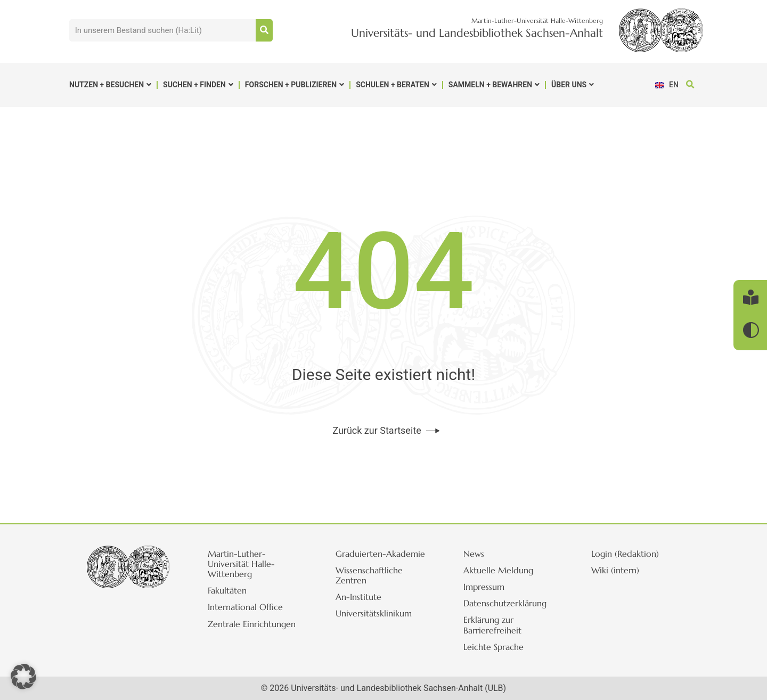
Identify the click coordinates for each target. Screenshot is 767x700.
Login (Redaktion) (625, 554)
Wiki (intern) (615, 570)
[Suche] (264, 30)
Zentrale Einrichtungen (252, 624)
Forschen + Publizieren (295, 85)
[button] (690, 85)
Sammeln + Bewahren (494, 85)
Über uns (573, 85)
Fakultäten (227, 590)
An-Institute (358, 597)
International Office (245, 607)
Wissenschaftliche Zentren (369, 575)
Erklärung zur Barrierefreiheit (492, 625)
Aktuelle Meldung (498, 570)
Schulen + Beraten (396, 85)
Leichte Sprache (493, 647)
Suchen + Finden (198, 85)
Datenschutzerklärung (505, 603)
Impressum (484, 587)
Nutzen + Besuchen (110, 85)
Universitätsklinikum (374, 613)
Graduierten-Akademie (380, 554)
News (474, 554)
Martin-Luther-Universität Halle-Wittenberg (241, 564)
